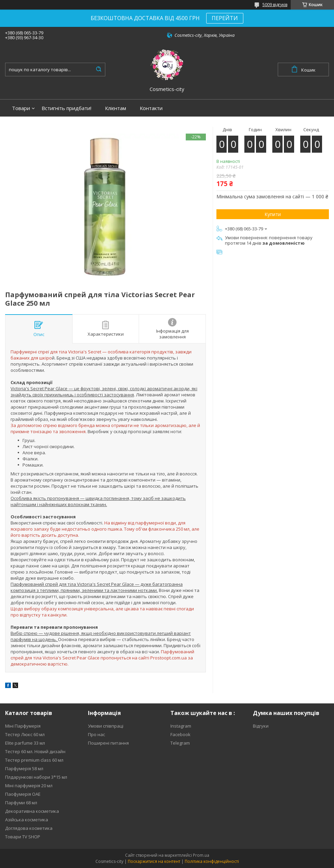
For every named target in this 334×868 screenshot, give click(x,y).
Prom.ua (201, 855)
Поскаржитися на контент (154, 861)
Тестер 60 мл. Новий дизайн (35, 751)
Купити (273, 214)
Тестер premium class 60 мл (34, 760)
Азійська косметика (27, 820)
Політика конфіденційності (212, 861)
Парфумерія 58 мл (24, 768)
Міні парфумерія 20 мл (29, 786)
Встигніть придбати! (66, 108)
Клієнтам (116, 108)
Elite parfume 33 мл (25, 743)
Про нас (96, 734)
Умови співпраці (106, 726)
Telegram (180, 743)
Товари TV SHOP (23, 837)
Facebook (180, 734)
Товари (21, 108)
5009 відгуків (275, 5)
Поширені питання (108, 743)
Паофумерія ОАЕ (23, 794)
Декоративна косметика (32, 811)
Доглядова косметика (29, 828)
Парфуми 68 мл (21, 803)
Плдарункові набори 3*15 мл (36, 777)
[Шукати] (98, 70)
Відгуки (261, 726)
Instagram (181, 726)
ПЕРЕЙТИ (225, 18)
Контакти (151, 108)
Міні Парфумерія (23, 726)
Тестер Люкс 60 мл (25, 734)
